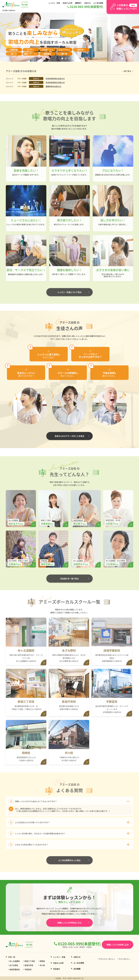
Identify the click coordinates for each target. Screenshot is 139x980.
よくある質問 (98, 3)
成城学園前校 (15, 969)
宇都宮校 (28, 969)
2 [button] (66, 59)
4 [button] (73, 59)
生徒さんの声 (68, 3)
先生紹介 (57, 969)
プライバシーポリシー (107, 959)
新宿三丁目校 (30, 961)
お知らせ (87, 3)
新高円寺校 (29, 965)
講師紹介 (79, 3)
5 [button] (76, 59)
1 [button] (63, 59)
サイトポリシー (125, 959)
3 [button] (69, 59)
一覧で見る (127, 71)
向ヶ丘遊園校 (15, 961)
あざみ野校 (14, 965)
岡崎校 (42, 961)
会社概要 (77, 969)
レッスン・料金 (55, 3)
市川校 (42, 965)
